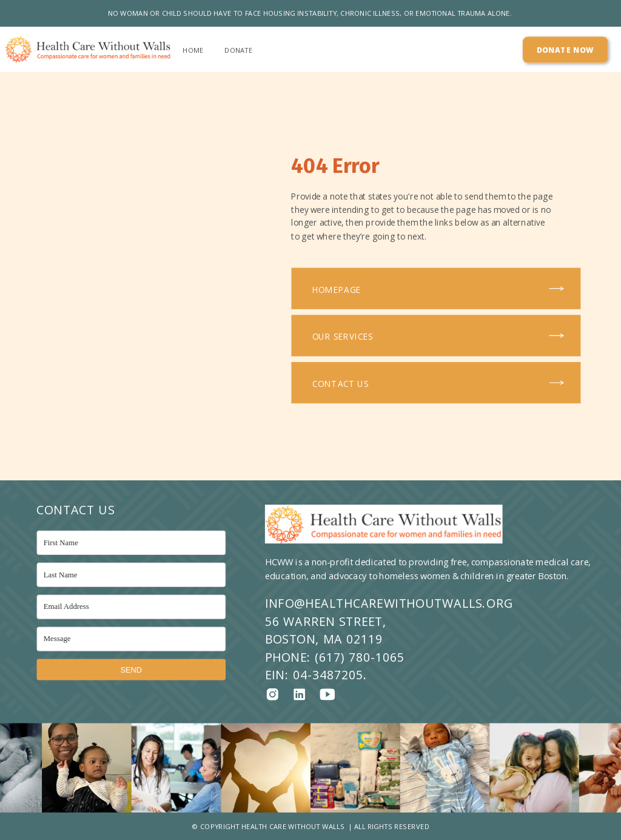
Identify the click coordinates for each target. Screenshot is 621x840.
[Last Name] (131, 575)
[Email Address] (131, 606)
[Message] (131, 639)
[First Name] (131, 543)
